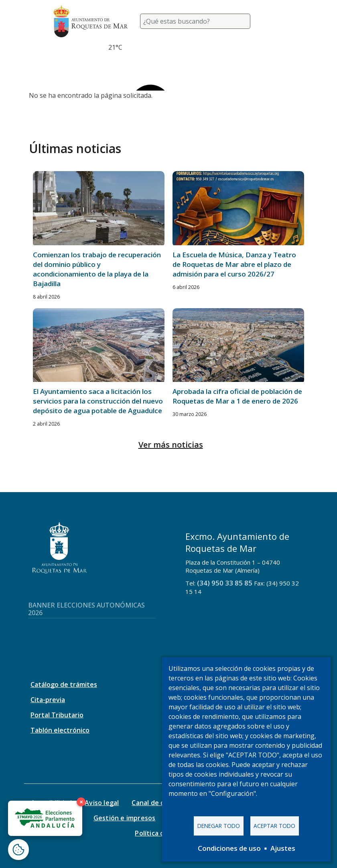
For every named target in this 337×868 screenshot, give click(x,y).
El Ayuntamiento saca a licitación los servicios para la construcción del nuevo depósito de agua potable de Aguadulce (98, 401)
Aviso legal (102, 803)
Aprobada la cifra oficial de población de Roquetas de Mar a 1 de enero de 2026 (237, 396)
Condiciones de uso (229, 848)
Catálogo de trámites (64, 684)
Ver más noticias (171, 445)
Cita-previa (48, 700)
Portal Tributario (57, 715)
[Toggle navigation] (274, 21)
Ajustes (283, 848)
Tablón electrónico (60, 730)
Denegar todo (219, 826)
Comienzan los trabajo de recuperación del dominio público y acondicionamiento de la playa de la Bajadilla (97, 269)
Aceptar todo (274, 826)
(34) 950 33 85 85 (225, 583)
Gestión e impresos (125, 818)
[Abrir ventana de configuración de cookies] (18, 850)
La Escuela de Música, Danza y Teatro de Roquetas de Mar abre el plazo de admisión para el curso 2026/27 (234, 264)
